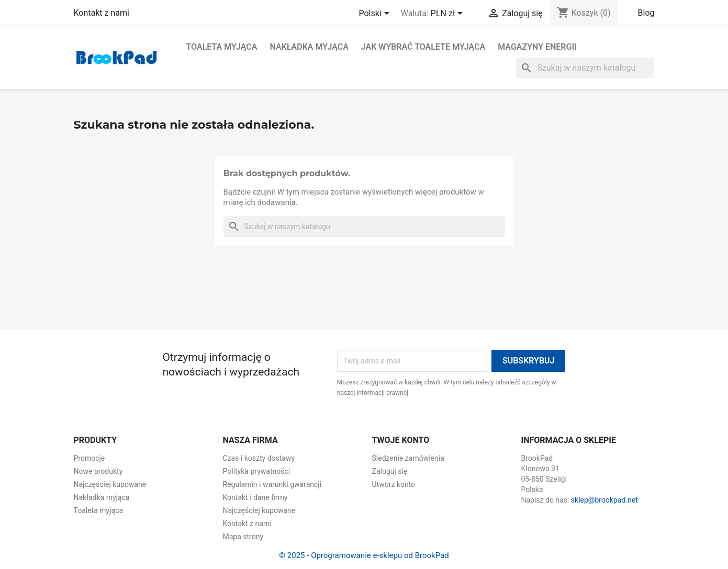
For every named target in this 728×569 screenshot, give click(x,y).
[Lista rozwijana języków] (376, 14)
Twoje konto (401, 440)
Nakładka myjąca (309, 47)
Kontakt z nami (102, 13)
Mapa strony (243, 537)
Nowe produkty (98, 471)
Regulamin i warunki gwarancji (272, 484)
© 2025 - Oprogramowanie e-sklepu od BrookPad (364, 555)
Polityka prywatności (257, 471)
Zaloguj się (390, 471)
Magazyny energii (537, 47)
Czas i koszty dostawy (259, 458)
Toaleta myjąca (222, 47)
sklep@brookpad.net (604, 500)
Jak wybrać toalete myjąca (423, 47)
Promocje (89, 458)
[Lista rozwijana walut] (449, 14)
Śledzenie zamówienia (408, 458)
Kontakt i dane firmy (255, 497)
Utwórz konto (394, 484)
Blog (646, 13)
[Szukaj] (585, 68)
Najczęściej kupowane (110, 484)
